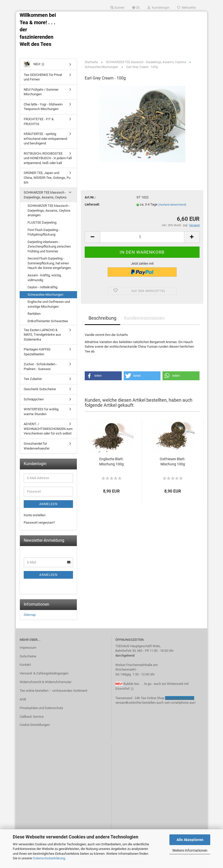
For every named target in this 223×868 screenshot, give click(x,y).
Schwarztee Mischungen (45, 295)
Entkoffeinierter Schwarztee (48, 321)
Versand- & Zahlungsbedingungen (44, 673)
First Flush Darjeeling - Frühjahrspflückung (44, 232)
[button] (103, 376)
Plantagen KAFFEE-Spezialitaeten (38, 352)
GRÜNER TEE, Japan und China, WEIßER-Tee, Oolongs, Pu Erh (47, 178)
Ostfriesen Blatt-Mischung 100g (173, 462)
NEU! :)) (34, 64)
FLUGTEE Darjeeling (42, 222)
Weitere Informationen (190, 850)
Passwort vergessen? (39, 523)
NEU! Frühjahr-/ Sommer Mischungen (41, 92)
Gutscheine (28, 656)
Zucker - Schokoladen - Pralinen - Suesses (40, 367)
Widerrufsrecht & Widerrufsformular (46, 682)
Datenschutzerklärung (49, 858)
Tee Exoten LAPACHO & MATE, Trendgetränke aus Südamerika (42, 335)
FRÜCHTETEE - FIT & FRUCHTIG (39, 121)
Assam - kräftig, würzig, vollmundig (45, 278)
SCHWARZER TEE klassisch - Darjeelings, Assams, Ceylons (45, 195)
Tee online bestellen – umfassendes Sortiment (53, 691)
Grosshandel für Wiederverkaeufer (37, 446)
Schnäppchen (34, 399)
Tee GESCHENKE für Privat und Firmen (43, 77)
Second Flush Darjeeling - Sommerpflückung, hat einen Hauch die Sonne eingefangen (49, 263)
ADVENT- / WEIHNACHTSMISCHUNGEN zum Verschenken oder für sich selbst (48, 429)
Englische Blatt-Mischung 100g (111, 462)
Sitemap (30, 615)
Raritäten (34, 314)
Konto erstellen (35, 515)
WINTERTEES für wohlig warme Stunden (41, 412)
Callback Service (32, 717)
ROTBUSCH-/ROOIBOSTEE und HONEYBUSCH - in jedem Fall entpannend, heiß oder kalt (48, 158)
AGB (23, 699)
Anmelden (48, 504)
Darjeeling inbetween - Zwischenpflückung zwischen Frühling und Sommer (49, 247)
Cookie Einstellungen (35, 725)
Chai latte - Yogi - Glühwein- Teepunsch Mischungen (44, 107)
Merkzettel (186, 8)
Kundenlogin (158, 8)
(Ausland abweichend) (172, 205)
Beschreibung (102, 318)
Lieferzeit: (92, 204)
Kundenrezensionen (144, 318)
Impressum (28, 648)
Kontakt (25, 665)
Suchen (117, 8)
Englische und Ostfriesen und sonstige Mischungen (49, 304)
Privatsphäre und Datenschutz (41, 708)
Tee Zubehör (33, 379)
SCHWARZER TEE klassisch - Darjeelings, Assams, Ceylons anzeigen (49, 210)
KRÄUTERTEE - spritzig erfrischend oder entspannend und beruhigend (45, 139)
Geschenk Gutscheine (40, 389)
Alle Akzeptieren (190, 840)
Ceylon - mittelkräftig (42, 287)
